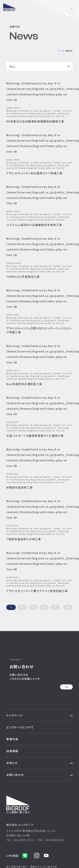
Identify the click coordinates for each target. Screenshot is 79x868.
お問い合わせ (15, 775)
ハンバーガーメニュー (71, 9)
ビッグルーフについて (20, 727)
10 (68, 607)
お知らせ (12, 763)
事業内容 (12, 739)
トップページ (14, 715)
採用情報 (12, 751)
